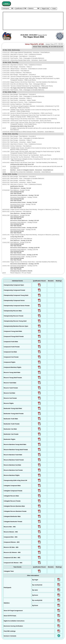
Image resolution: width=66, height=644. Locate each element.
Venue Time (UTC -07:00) (34, 44)
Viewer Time (54, 44)
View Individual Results (17, 192)
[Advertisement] (33, 21)
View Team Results (16, 193)
